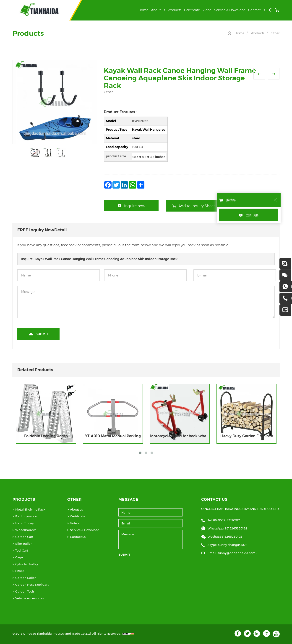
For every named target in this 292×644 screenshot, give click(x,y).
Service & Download (230, 10)
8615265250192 (236, 528)
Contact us (257, 10)
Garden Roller (26, 578)
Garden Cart (24, 537)
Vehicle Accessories (30, 598)
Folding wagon (26, 516)
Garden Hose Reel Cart (32, 585)
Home (143, 10)
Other (275, 33)
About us (158, 10)
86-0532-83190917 (226, 520)
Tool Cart (22, 550)
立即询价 (253, 215)
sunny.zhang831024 (233, 545)
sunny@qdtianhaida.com (237, 553)
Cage (19, 557)
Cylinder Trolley (27, 564)
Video (207, 10)
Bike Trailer (23, 544)
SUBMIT (124, 555)
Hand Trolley (25, 523)
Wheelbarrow (25, 530)
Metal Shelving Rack (30, 509)
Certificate (192, 10)
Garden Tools (25, 591)
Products (175, 10)
